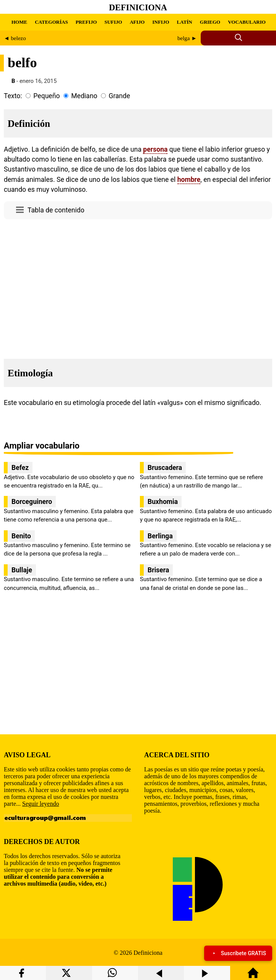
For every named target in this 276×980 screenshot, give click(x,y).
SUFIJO (113, 22)
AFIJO (137, 22)
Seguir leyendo (41, 804)
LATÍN (185, 22)
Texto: (13, 96)
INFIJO (161, 22)
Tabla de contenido (56, 210)
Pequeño (46, 96)
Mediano (84, 96)
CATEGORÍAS (51, 22)
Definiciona (138, 7)
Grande (119, 96)
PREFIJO (86, 22)
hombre (189, 180)
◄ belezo (15, 38)
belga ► (187, 38)
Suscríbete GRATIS (238, 953)
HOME (19, 22)
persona (155, 149)
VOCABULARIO (247, 22)
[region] (138, 287)
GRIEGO (210, 22)
